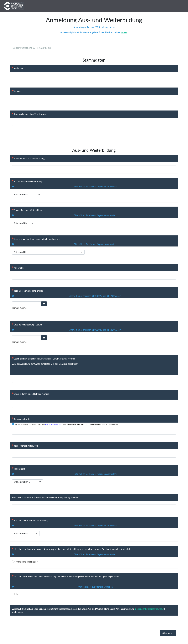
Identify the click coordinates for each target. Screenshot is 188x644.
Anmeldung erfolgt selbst (27, 562)
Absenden (168, 633)
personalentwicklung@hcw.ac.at (150, 609)
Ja (17, 594)
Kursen (124, 32)
